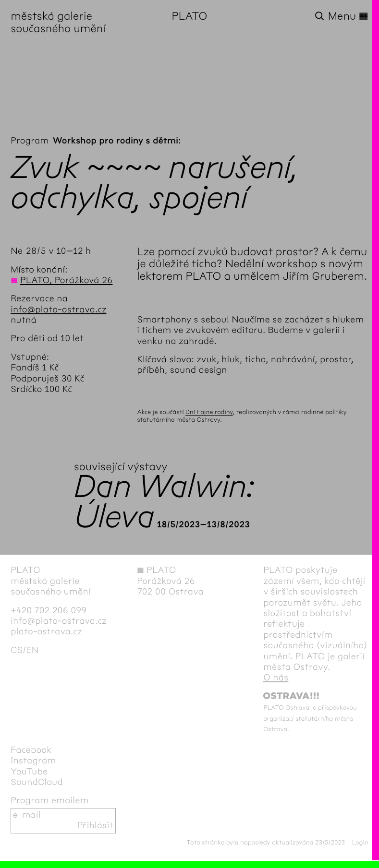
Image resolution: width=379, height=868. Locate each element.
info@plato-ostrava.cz (58, 310)
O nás (276, 678)
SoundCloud (37, 782)
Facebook (31, 750)
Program (30, 141)
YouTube (29, 772)
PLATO (190, 16)
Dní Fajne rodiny (209, 412)
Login (360, 843)
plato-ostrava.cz (46, 632)
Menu (348, 17)
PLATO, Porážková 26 (66, 280)
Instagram (33, 761)
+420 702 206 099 (49, 611)
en (32, 650)
